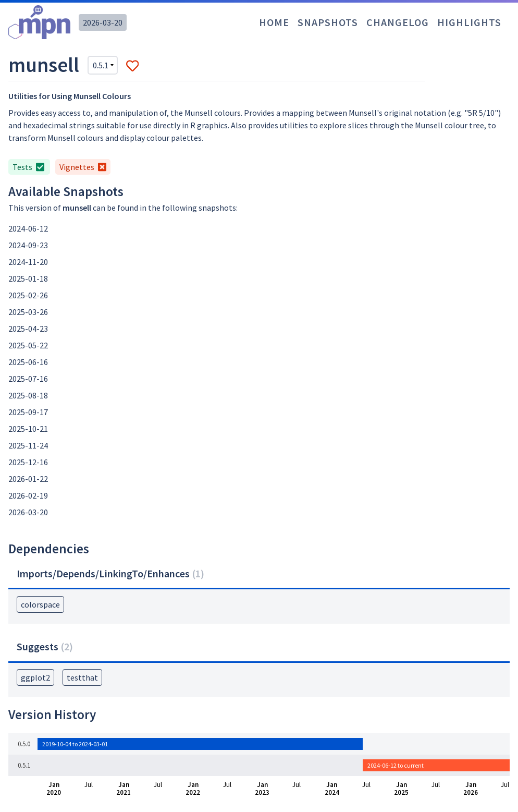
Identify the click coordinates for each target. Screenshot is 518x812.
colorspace (40, 604)
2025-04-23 (28, 329)
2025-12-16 (28, 462)
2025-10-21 (28, 429)
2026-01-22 (28, 479)
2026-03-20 (103, 22)
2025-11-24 (28, 445)
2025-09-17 (28, 412)
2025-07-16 (28, 379)
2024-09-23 (28, 245)
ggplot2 (35, 677)
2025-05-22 (28, 345)
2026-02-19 (28, 495)
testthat (82, 677)
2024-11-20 (28, 262)
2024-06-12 (28, 228)
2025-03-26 (28, 312)
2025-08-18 (28, 395)
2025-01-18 (28, 278)
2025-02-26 (28, 295)
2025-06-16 (28, 362)
